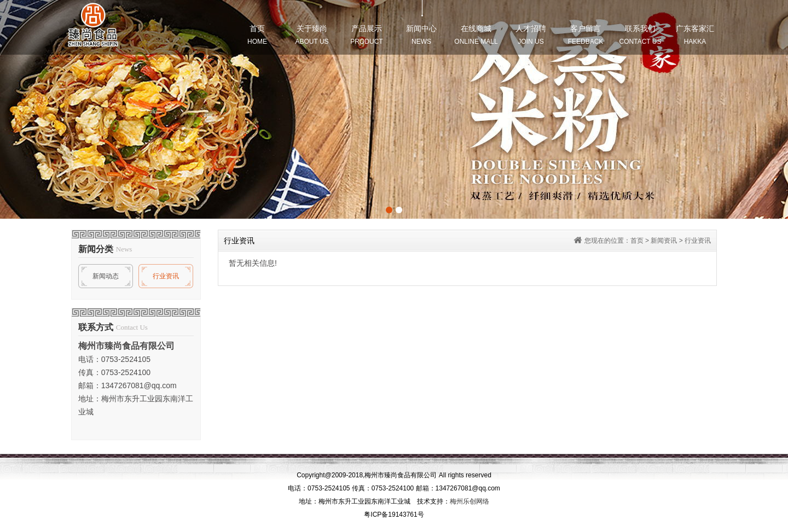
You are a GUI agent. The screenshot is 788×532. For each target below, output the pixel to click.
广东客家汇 (695, 35)
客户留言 (586, 35)
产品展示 (366, 35)
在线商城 (476, 35)
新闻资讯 (664, 241)
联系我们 (641, 35)
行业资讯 (166, 276)
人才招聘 (531, 35)
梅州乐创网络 (470, 501)
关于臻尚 (312, 35)
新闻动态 (106, 276)
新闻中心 (421, 35)
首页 (257, 35)
